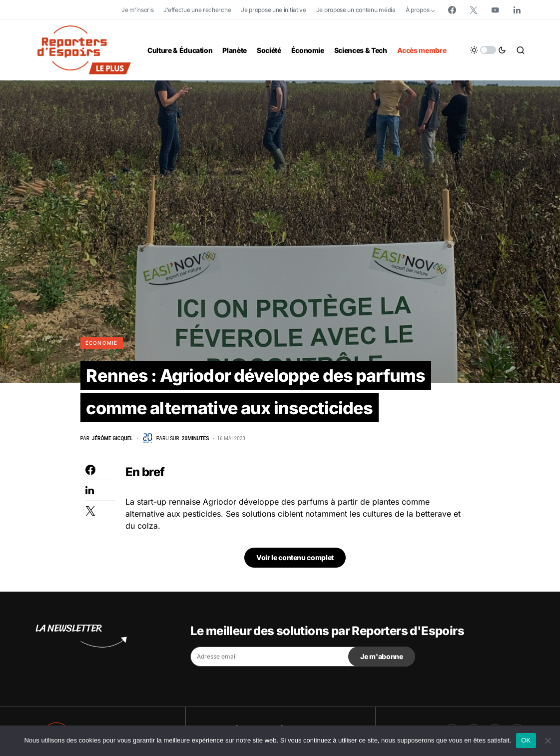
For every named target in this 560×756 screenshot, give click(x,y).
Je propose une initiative (274, 10)
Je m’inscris (137, 10)
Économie (102, 343)
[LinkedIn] (517, 10)
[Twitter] (474, 10)
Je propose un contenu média (356, 10)
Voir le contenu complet (295, 606)
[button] (488, 50)
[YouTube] (495, 10)
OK (526, 740)
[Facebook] (452, 10)
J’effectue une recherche (197, 10)
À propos (418, 10)
